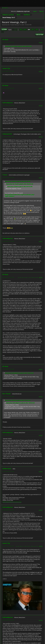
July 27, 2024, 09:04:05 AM (8, 87)
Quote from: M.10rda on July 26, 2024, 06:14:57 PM (18, 181)
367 (42, 29)
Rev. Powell (7, 393)
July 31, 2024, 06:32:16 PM (8, 619)
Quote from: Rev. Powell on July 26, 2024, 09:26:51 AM (20, 183)
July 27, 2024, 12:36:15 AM (8, 70)
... (18, 29)
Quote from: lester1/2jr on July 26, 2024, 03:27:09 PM (18, 45)
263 (25, 29)
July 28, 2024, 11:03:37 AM (8, 276)
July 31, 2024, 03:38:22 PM (8, 545)
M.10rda (5, 39)
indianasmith (7, 133)
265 (33, 29)
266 (37, 29)
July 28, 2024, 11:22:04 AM (8, 368)
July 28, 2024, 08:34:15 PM (8, 434)
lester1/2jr (6, 68)
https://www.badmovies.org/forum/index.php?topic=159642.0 (20, 195)
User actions (40, 34)
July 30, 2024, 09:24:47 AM (8, 471)
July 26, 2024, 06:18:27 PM (8, 42)
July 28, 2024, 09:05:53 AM (8, 177)
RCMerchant (7, 468)
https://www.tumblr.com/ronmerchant (12, 501)
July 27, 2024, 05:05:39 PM (8, 105)
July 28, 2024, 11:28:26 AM (8, 396)
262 (21, 29)
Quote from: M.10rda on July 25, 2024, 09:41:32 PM (20, 186)
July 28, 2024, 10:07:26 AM (8, 240)
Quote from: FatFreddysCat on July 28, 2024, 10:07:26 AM (19, 372)
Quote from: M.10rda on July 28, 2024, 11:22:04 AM (18, 399)
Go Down (4, 29)
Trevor (5, 174)
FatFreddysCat (8, 102)
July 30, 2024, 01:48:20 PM (8, 509)
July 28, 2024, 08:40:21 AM (8, 136)
